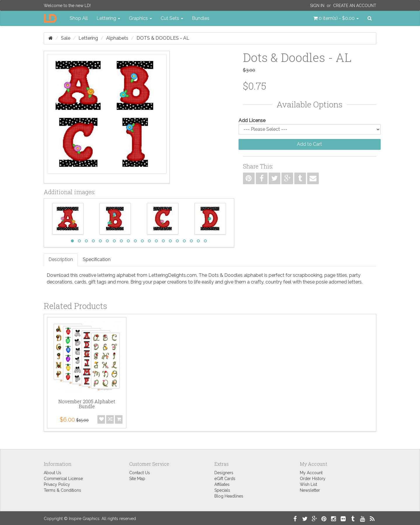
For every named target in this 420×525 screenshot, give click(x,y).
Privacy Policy (57, 484)
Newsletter (310, 490)
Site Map (137, 479)
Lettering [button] (108, 18)
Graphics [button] (140, 18)
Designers (224, 473)
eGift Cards (225, 479)
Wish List (308, 484)
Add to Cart (309, 144)
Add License (252, 120)
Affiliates (222, 484)
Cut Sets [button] (172, 18)
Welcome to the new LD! (67, 6)
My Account (311, 473)
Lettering (88, 38)
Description (61, 259)
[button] (336, 18)
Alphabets (117, 38)
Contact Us (140, 473)
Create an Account (355, 6)
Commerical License (63, 479)
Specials (222, 490)
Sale (66, 38)
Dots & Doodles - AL (163, 38)
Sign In (317, 6)
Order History (313, 479)
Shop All (79, 18)
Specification (97, 259)
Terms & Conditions (62, 490)
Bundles (201, 18)
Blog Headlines (229, 496)
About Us (52, 473)
